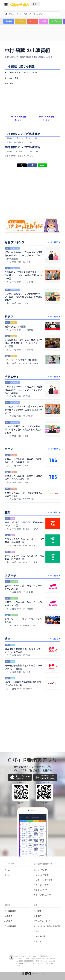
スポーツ (56, 21)
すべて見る (54, 226)
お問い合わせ (39, 921)
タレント (8, 859)
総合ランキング (40, 854)
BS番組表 (8, 900)
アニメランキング (41, 869)
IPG (12, 68)
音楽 (44, 21)
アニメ (33, 21)
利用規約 (37, 900)
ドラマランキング (41, 859)
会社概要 (37, 895)
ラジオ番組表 (10, 910)
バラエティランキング (43, 864)
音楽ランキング (40, 874)
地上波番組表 (10, 895)
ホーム (7, 854)
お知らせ (37, 926)
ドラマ (21, 21)
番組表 (9, 21)
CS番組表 (8, 905)
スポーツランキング (42, 879)
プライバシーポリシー (43, 905)
